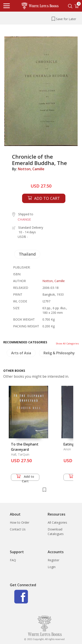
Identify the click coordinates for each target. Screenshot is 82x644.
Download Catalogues (56, 532)
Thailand (27, 254)
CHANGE (24, 219)
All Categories (57, 522)
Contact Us (18, 529)
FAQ (13, 560)
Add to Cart (25, 478)
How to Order (20, 522)
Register (53, 560)
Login (52, 567)
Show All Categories (67, 343)
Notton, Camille (31, 169)
